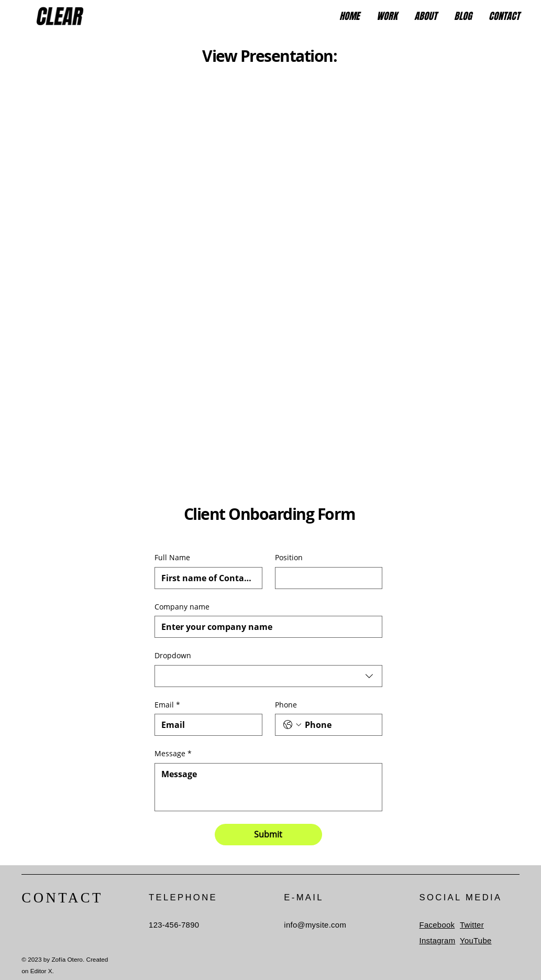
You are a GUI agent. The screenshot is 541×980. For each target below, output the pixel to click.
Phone (286, 705)
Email (167, 705)
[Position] (326, 578)
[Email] (205, 725)
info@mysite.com (315, 925)
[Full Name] (205, 578)
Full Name (172, 557)
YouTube (476, 941)
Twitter (472, 925)
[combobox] (269, 676)
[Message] (269, 787)
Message (173, 754)
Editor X (41, 971)
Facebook (437, 925)
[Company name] (266, 627)
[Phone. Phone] (339, 725)
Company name (182, 607)
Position (289, 557)
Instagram (438, 941)
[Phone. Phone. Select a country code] (292, 725)
